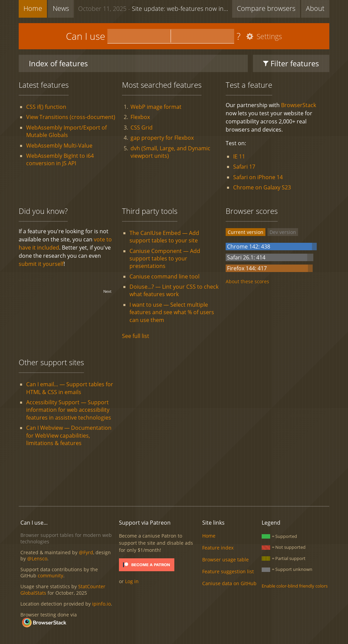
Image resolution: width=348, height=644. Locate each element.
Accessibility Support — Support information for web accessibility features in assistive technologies (69, 410)
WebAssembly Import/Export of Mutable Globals (66, 131)
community (50, 575)
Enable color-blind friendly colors (295, 586)
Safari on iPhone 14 (258, 177)
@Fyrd (86, 552)
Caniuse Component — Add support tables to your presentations (165, 259)
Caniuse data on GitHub (229, 583)
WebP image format (156, 107)
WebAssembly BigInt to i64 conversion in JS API (60, 159)
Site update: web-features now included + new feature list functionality (155, 8)
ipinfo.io (101, 604)
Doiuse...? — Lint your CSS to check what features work (174, 290)
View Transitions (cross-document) (71, 117)
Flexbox (140, 117)
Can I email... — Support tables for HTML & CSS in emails (70, 388)
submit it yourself (41, 264)
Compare (266, 8)
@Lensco (37, 558)
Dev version (283, 232)
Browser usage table (225, 560)
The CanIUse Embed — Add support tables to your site (164, 237)
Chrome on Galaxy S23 (262, 187)
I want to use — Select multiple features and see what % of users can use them (172, 312)
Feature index (218, 548)
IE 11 (239, 156)
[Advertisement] (174, 478)
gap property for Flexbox (162, 138)
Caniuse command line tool (164, 276)
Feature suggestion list (228, 571)
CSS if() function (46, 107)
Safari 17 (244, 167)
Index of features (58, 63)
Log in (132, 581)
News (61, 8)
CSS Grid (142, 128)
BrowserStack (299, 105)
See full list (136, 336)
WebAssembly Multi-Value (59, 146)
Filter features (291, 63)
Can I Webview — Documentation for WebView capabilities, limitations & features (69, 435)
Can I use (85, 36)
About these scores (247, 281)
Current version (246, 232)
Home (33, 8)
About (315, 8)
